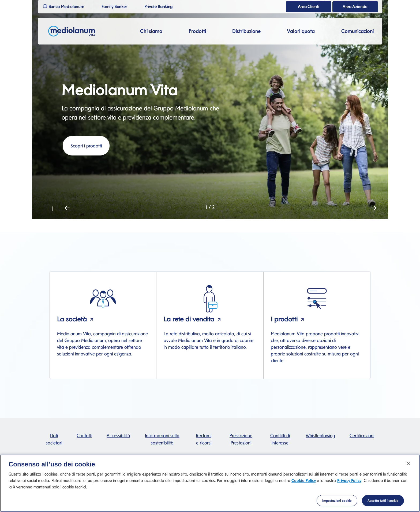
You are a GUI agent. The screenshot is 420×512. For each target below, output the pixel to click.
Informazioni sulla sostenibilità (162, 439)
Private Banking (161, 6)
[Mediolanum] (72, 31)
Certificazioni (362, 435)
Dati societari (54, 439)
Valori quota (301, 31)
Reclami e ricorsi (204, 439)
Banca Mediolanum (65, 6)
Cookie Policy (303, 486)
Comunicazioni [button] (357, 31)
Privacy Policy (349, 486)
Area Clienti (309, 6)
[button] (51, 208)
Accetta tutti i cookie (383, 506)
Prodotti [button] (197, 31)
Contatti (84, 435)
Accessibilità (118, 435)
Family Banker (117, 6)
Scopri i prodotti (86, 146)
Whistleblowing (320, 435)
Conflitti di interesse (280, 439)
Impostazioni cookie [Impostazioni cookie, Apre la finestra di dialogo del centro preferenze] (337, 506)
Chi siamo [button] (151, 31)
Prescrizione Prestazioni (241, 439)
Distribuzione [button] (246, 31)
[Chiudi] (408, 469)
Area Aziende (355, 6)
